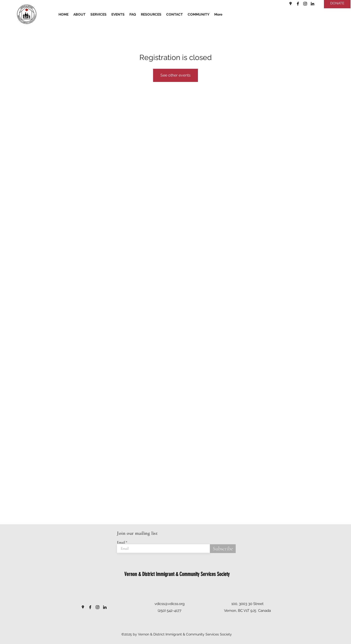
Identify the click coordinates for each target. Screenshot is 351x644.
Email (121, 543)
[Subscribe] (223, 549)
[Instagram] (305, 4)
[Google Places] (291, 4)
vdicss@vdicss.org (170, 604)
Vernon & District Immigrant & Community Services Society (177, 574)
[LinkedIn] (312, 4)
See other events (175, 75)
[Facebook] (298, 4)
